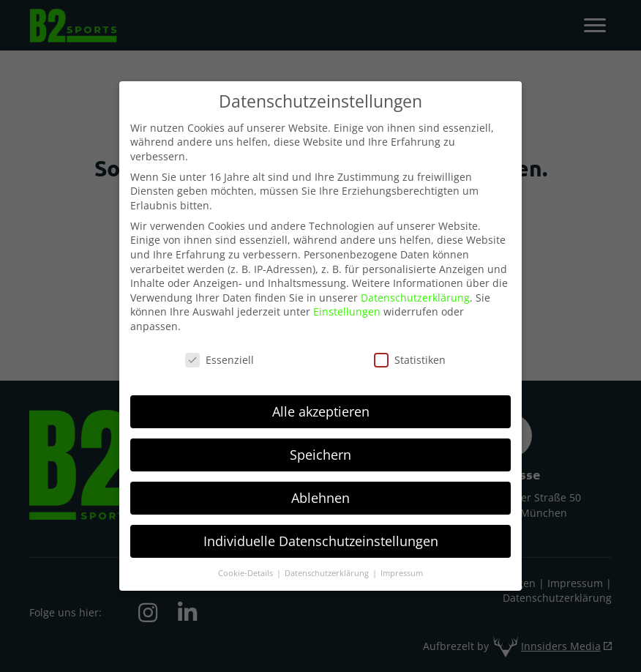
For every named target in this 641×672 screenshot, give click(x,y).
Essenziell (220, 353)
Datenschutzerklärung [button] (328, 566)
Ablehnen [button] (320, 490)
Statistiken (410, 353)
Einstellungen (347, 305)
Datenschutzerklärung (415, 291)
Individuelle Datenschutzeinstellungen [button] (321, 534)
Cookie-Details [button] (247, 566)
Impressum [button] (402, 566)
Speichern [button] (320, 447)
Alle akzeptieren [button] (321, 405)
